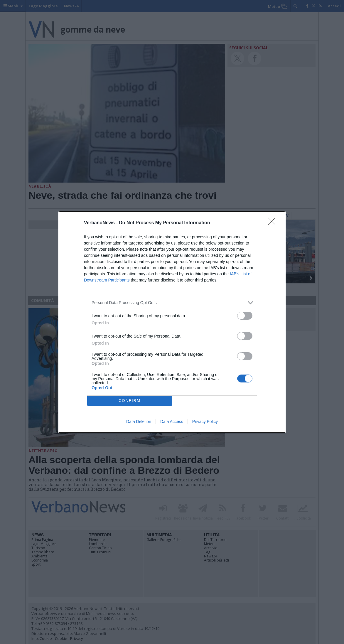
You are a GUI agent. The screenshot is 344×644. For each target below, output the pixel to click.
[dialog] (172, 322)
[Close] (274, 223)
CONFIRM (130, 401)
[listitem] (172, 303)
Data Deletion (139, 422)
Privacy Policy (205, 422)
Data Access (172, 422)
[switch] (245, 316)
